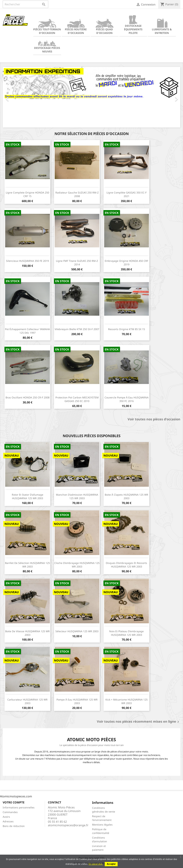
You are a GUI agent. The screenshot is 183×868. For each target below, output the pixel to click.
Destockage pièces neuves (47, 45)
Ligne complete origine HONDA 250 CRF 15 (27, 194)
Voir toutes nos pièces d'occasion (154, 419)
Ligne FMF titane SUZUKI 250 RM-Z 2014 (77, 263)
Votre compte (14, 802)
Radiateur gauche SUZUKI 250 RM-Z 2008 (77, 194)
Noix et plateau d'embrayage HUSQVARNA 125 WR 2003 (126, 633)
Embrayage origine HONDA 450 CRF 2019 (126, 263)
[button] (16, 97)
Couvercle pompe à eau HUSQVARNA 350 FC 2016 (127, 399)
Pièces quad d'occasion (105, 27)
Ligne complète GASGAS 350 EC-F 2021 (127, 194)
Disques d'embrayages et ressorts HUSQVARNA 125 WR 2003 (126, 565)
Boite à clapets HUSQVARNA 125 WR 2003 (126, 496)
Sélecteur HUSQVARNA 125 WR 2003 (77, 631)
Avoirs (6, 817)
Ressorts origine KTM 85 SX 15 (127, 329)
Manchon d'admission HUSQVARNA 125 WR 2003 (77, 496)
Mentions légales (102, 825)
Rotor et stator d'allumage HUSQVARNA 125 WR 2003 (28, 496)
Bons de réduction (14, 826)
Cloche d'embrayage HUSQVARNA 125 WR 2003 (77, 565)
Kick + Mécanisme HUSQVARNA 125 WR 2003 (127, 701)
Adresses (8, 821)
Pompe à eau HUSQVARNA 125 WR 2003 (77, 701)
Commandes (10, 812)
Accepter (111, 864)
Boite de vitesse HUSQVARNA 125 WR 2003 (27, 633)
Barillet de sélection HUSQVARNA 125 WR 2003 (27, 565)
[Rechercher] (25, 4)
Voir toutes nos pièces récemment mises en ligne (139, 722)
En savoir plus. (96, 864)
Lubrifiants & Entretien (162, 27)
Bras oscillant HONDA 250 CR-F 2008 (28, 397)
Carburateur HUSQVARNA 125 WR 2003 (27, 701)
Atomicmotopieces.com (16, 796)
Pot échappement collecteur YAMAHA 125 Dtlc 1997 (27, 331)
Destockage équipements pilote (133, 25)
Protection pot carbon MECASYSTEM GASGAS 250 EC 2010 (77, 399)
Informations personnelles (19, 807)
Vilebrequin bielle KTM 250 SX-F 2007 (77, 329)
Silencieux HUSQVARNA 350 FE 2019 (27, 261)
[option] (91, 97)
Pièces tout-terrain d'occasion (47, 27)
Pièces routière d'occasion (76, 27)
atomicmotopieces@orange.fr (68, 825)
